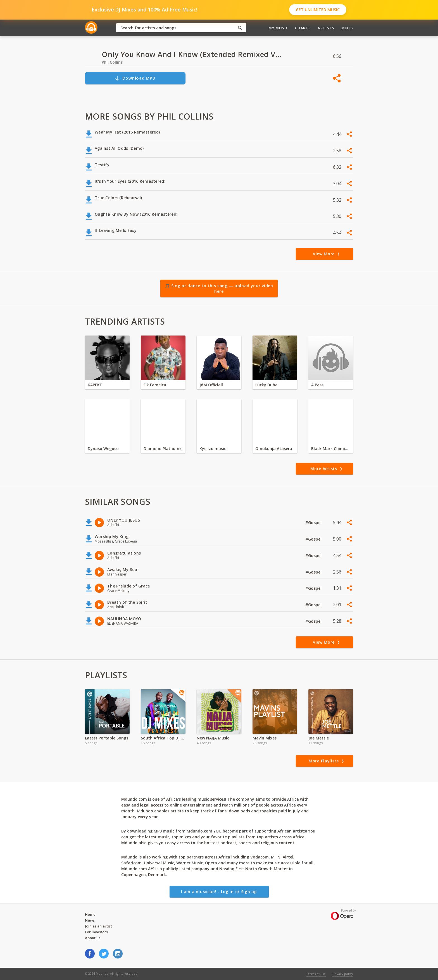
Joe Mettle (319, 738)
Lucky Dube (266, 385)
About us (93, 938)
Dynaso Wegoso (103, 449)
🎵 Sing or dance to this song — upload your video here (219, 288)
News (90, 920)
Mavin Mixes (265, 738)
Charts (303, 28)
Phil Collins (112, 62)
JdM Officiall (211, 385)
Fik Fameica (155, 385)
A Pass (317, 385)
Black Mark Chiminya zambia (331, 449)
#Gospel (314, 523)
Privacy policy (343, 974)
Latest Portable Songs (107, 738)
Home (90, 914)
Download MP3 (135, 78)
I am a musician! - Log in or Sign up (219, 892)
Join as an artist (98, 926)
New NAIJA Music (213, 738)
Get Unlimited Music (318, 10)
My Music (278, 28)
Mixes (347, 28)
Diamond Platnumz (163, 449)
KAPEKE (95, 385)
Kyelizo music (213, 449)
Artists (326, 28)
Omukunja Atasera (274, 449)
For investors (96, 932)
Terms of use (316, 974)
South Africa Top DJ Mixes (163, 738)
